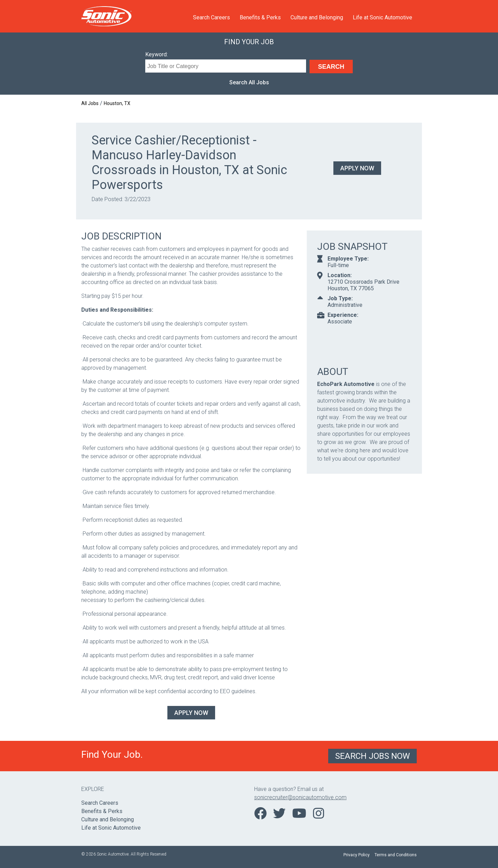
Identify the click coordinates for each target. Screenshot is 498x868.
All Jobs (90, 103)
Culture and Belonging (317, 17)
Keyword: (156, 54)
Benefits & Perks (260, 17)
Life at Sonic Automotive (382, 17)
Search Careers (211, 17)
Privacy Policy (357, 855)
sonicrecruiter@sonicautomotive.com (300, 797)
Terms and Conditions (396, 855)
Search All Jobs (249, 82)
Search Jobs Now (372, 756)
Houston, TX (117, 103)
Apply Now (357, 168)
